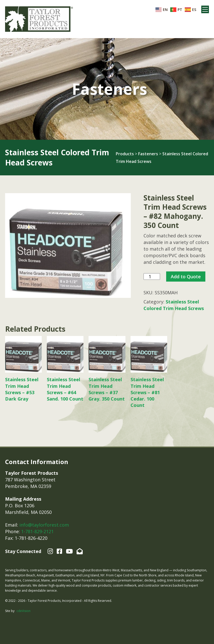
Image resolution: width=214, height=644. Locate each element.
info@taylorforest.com (44, 525)
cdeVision (24, 611)
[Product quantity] (152, 277)
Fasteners (148, 154)
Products (125, 154)
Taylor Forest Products (39, 19)
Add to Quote (186, 277)
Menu (205, 9)
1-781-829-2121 (37, 531)
